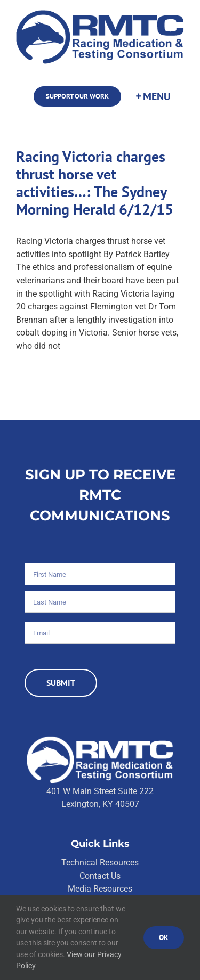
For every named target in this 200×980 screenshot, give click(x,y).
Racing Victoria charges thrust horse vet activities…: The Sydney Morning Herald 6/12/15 (95, 183)
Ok (164, 937)
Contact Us (100, 876)
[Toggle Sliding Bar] (153, 96)
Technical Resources (100, 863)
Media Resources (100, 889)
